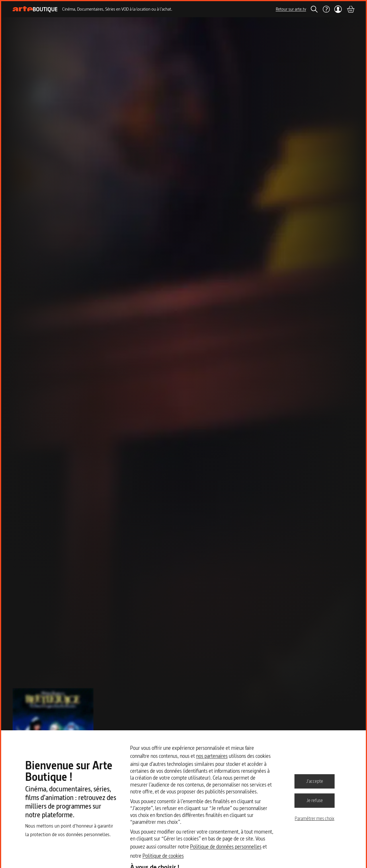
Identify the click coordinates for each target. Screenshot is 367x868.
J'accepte (315, 781)
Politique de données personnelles (226, 847)
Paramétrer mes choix (315, 818)
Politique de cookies (163, 856)
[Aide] (326, 9)
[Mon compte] (338, 9)
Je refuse (315, 800)
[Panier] (350, 9)
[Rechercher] (314, 9)
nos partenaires (212, 756)
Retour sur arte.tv (291, 9)
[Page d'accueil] (35, 9)
